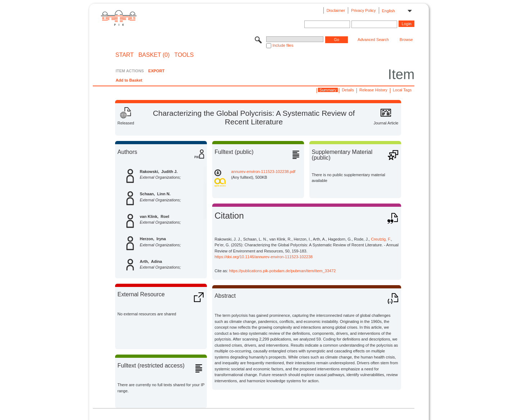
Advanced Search (373, 40)
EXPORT (156, 71)
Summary (328, 90)
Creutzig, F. (381, 239)
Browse (406, 40)
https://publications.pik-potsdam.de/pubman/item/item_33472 (283, 271)
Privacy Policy (363, 10)
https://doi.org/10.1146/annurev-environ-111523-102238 (263, 257)
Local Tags (402, 90)
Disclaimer (336, 10)
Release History (373, 90)
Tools (184, 55)
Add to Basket (129, 80)
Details (348, 90)
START (125, 55)
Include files (283, 45)
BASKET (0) (154, 55)
